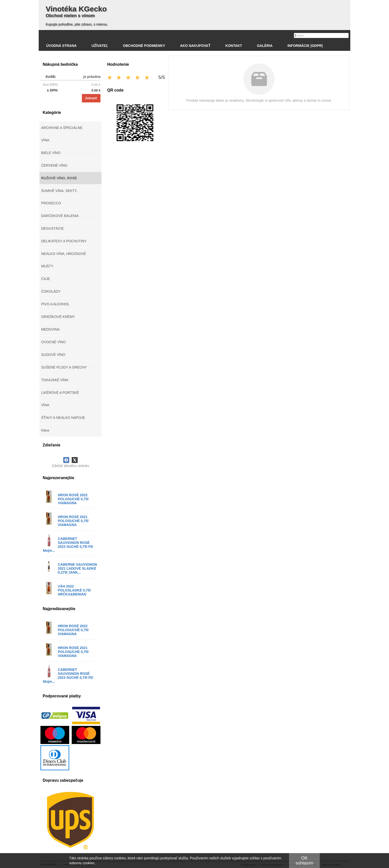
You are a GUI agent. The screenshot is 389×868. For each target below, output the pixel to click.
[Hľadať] (345, 35)
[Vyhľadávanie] (321, 35)
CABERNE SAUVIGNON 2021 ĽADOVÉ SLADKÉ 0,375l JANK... (77, 568)
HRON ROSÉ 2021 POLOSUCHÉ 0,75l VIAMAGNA (73, 521)
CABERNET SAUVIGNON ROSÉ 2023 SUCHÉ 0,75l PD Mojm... (68, 545)
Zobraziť (91, 98)
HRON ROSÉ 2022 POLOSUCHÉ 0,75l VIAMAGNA (73, 499)
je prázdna (92, 77)
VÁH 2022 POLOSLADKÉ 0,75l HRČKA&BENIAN (74, 590)
